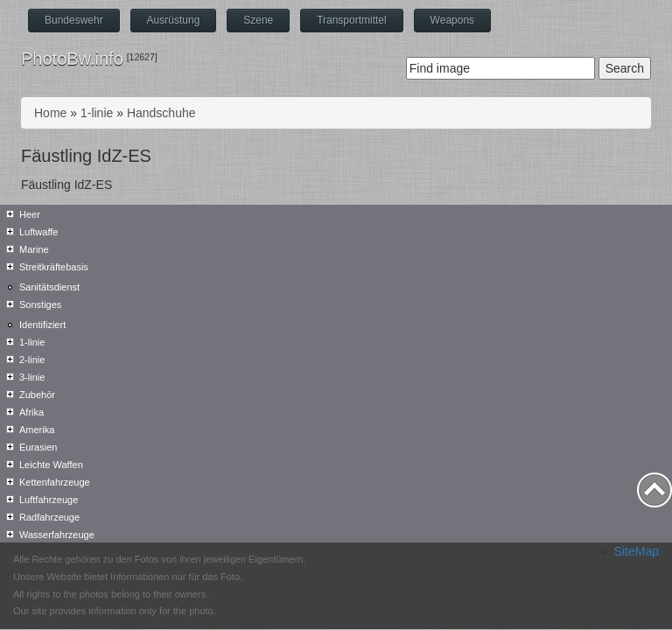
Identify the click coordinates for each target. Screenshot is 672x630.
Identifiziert (42, 325)
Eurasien (38, 447)
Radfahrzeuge (49, 517)
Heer (30, 214)
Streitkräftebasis (54, 267)
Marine (34, 249)
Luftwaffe (38, 232)
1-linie (97, 113)
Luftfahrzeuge (49, 500)
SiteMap (637, 551)
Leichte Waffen (51, 465)
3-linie (32, 377)
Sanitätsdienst (49, 287)
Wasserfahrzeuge (57, 535)
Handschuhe (161, 113)
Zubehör (37, 395)
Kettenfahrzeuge (55, 482)
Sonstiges (40, 304)
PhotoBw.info (72, 59)
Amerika (37, 430)
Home (50, 113)
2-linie (32, 360)
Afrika (31, 412)
